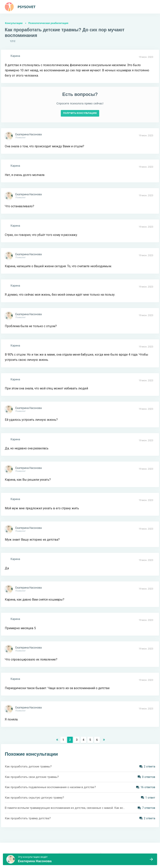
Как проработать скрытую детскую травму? (34, 798)
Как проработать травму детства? (28, 818)
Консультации (14, 23)
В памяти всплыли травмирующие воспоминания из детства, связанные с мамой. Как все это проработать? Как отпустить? (66, 808)
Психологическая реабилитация (48, 23)
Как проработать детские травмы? (28, 766)
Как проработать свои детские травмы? (32, 777)
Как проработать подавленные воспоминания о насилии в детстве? (50, 787)
